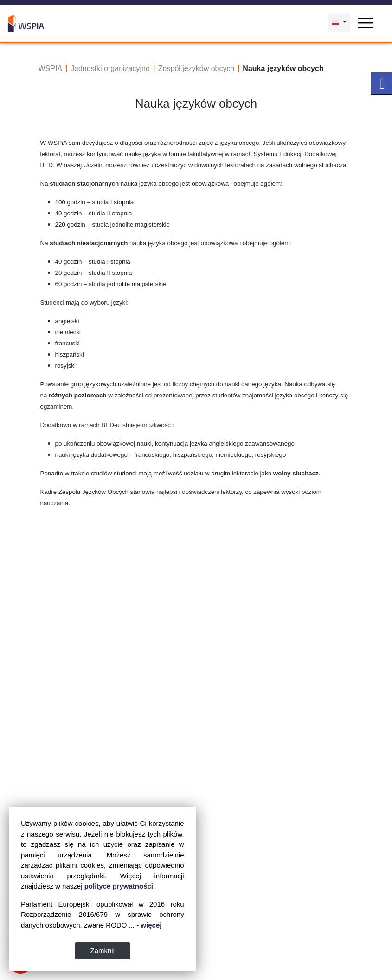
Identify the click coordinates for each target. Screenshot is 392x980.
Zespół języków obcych (196, 68)
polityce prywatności (119, 886)
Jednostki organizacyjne (110, 68)
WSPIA (51, 68)
